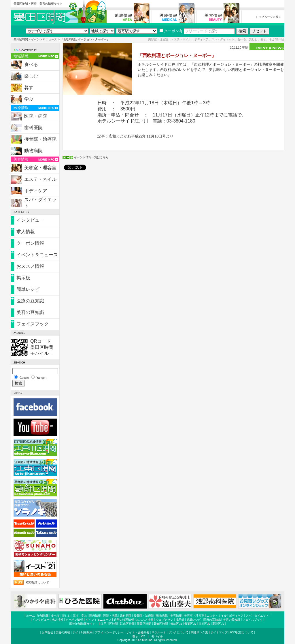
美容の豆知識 (30, 312)
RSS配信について (38, 582)
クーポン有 (171, 31)
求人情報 (26, 232)
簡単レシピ (28, 289)
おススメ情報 (30, 266)
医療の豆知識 (30, 301)
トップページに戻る (268, 17)
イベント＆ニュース (44, 39)
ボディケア (36, 191)
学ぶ (29, 99)
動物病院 (33, 151)
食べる (31, 64)
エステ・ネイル (40, 179)
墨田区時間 (21, 39)
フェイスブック (33, 324)
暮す (29, 87)
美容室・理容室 (40, 168)
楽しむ (31, 76)
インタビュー (30, 220)
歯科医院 (33, 128)
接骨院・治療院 (40, 139)
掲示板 (23, 278)
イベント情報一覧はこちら (91, 157)
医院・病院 (36, 116)
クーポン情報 (30, 243)
